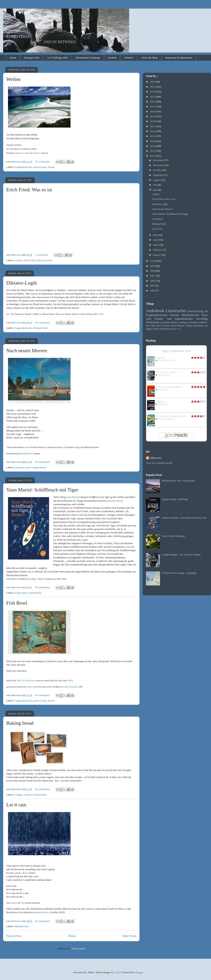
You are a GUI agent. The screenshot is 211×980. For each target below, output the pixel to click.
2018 (153, 121)
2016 (153, 131)
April (156, 240)
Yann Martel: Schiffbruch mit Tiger (42, 490)
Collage (18, 795)
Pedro (29, 453)
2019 (153, 116)
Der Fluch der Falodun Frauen (171, 416)
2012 (153, 151)
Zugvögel (160, 358)
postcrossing (23, 153)
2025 (153, 87)
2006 (153, 281)
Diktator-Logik (22, 283)
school (173, 329)
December (159, 160)
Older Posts (129, 936)
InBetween (156, 458)
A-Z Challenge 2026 (58, 58)
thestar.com (43, 912)
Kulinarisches (40, 795)
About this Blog (149, 58)
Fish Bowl (17, 603)
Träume (189, 326)
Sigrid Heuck (163, 390)
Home (13, 58)
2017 (153, 126)
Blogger (139, 972)
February (158, 250)
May (156, 235)
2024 (153, 92)
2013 (153, 146)
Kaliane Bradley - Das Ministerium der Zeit (184, 518)
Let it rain (16, 805)
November (159, 165)
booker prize (21, 593)
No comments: (43, 162)
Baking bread (20, 723)
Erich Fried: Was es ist (29, 190)
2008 (153, 271)
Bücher (180, 326)
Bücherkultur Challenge (88, 58)
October (157, 170)
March (157, 245)
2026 (153, 82)
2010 (153, 261)
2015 (153, 136)
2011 (153, 156)
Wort (179, 329)
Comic (156, 329)
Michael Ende (41, 328)
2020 (153, 111)
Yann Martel (73, 497)
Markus (36, 153)
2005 (153, 286)
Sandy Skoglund (70, 687)
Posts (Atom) (78, 949)
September (159, 175)
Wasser (51, 167)
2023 (153, 97)
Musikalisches (22, 926)
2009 (153, 266)
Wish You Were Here (26, 680)
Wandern (129, 58)
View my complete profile (159, 463)
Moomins (199, 326)
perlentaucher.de (115, 501)
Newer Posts (14, 936)
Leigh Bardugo (164, 375)
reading (182, 322)
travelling (202, 319)
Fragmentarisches (23, 167)
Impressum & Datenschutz (179, 58)
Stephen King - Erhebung (175, 499)
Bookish (112, 58)
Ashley (30, 687)
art (206, 311)
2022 (153, 102)
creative (18, 260)
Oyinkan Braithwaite (166, 419)
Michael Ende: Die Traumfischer (179, 481)
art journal (192, 322)
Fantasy (175, 315)
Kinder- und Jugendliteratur (174, 319)
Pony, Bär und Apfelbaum (169, 387)
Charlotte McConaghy (167, 360)
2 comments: (42, 255)
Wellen (13, 79)
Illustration (153, 322)
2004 (153, 290)
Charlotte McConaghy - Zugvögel (179, 573)
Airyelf (118, 972)
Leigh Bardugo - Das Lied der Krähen (181, 555)
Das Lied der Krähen (166, 372)
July (155, 185)
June (156, 190)
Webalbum (165, 329)
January (157, 255)
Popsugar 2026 (32, 58)
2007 (153, 276)
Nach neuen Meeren (27, 351)
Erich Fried (29, 260)
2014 (153, 141)
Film (39, 260)
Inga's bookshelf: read (176, 351)
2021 (153, 106)
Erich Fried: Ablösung (173, 536)
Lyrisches (47, 260)
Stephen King (163, 404)
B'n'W (160, 326)
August (157, 180)
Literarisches (35, 593)
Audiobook (155, 311)
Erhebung (160, 401)
